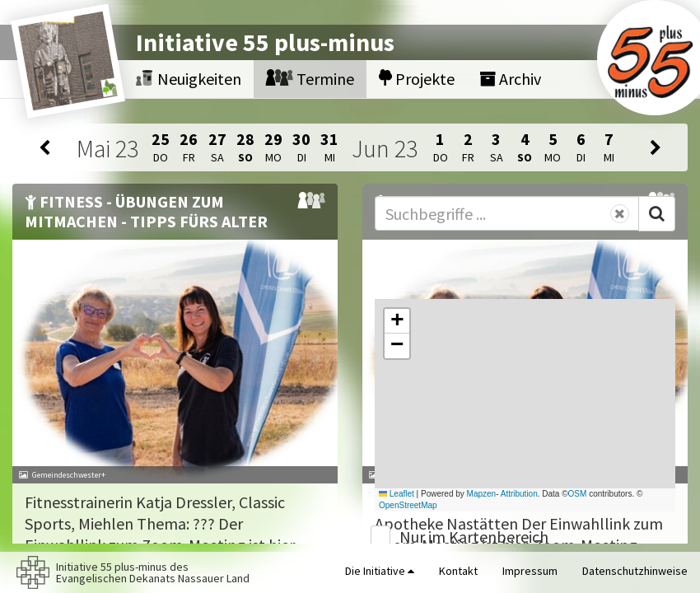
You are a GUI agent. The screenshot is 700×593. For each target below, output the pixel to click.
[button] (397, 321)
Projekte (417, 79)
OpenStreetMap (408, 505)
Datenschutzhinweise (635, 571)
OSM (578, 494)
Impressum (530, 571)
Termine (310, 79)
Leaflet (397, 494)
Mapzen (482, 494)
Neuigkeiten (189, 79)
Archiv (510, 79)
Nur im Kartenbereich (474, 537)
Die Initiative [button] (380, 571)
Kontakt (458, 571)
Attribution (519, 494)
